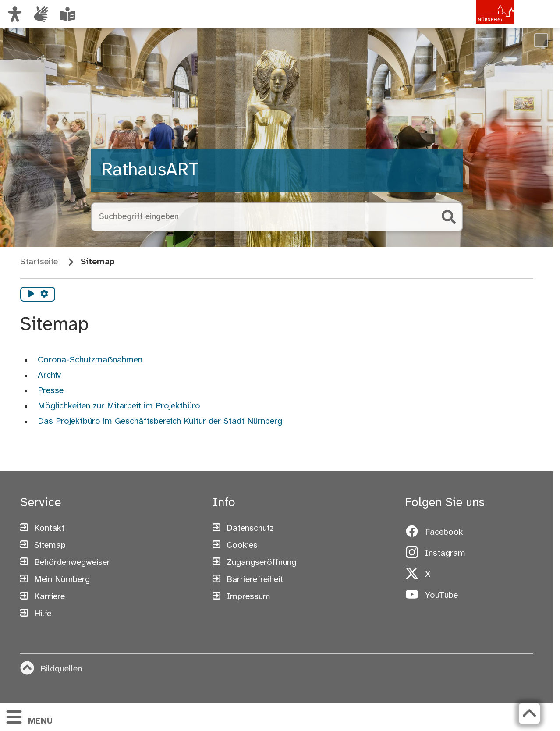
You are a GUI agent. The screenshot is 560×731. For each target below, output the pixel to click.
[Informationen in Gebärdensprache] (41, 14)
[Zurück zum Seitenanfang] (529, 713)
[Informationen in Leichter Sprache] (67, 14)
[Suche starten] (449, 217)
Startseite (39, 262)
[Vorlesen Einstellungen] (44, 295)
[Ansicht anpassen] (15, 14)
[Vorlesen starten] (31, 295)
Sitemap (98, 262)
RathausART (150, 170)
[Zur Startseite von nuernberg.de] (476, 23)
